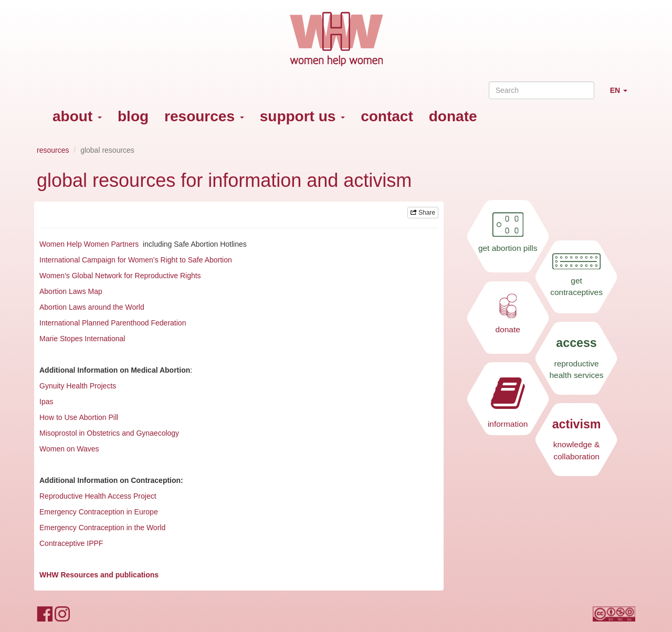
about (77, 116)
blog (133, 116)
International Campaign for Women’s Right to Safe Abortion (137, 260)
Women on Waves (69, 449)
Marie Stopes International (82, 339)
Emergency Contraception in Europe (99, 512)
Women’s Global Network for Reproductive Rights (120, 276)
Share (423, 213)
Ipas (46, 402)
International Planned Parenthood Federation (114, 323)
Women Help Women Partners (89, 244)
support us (302, 116)
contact (387, 116)
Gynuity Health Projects (78, 386)
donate (453, 116)
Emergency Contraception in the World (102, 528)
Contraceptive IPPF (71, 543)
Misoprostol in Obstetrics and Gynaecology (109, 433)
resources (204, 116)
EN (623, 95)
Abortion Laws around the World (92, 307)
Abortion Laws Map (71, 291)
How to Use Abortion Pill (79, 417)
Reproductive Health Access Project (98, 496)
